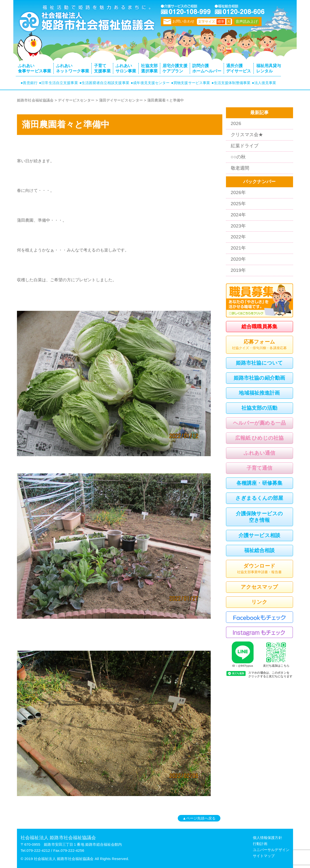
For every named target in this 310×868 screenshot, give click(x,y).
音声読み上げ (247, 21)
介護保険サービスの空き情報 (259, 517)
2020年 (238, 259)
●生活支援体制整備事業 (231, 83)
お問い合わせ (179, 21)
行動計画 (260, 844)
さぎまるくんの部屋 (259, 498)
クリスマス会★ (247, 135)
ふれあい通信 (260, 453)
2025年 (238, 204)
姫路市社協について (259, 363)
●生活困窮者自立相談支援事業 (104, 83)
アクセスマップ (260, 587)
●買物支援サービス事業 (191, 83)
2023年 (238, 226)
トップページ (86, 21)
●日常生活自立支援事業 (58, 83)
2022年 (238, 237)
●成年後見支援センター (150, 83)
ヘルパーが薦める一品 (259, 423)
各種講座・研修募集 (259, 483)
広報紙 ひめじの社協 (259, 438)
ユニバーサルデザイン (271, 850)
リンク (259, 602)
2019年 (238, 270)
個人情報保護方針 (267, 838)
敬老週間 (240, 168)
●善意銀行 (29, 83)
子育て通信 (260, 468)
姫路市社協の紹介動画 (259, 378)
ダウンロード (260, 569)
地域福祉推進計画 (259, 393)
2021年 (238, 248)
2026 (236, 123)
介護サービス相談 (259, 535)
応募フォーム (260, 345)
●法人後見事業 (264, 83)
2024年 (238, 215)
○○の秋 (238, 157)
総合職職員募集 (259, 326)
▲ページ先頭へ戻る (199, 818)
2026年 (238, 192)
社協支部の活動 (260, 408)
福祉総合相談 (260, 550)
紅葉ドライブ (245, 146)
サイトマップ (264, 856)
